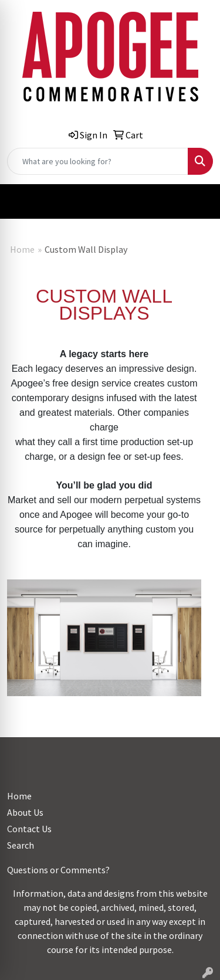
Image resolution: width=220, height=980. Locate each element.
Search (21, 845)
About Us (25, 812)
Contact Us (29, 829)
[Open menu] (197, 202)
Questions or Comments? (58, 870)
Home (22, 249)
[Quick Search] (98, 161)
